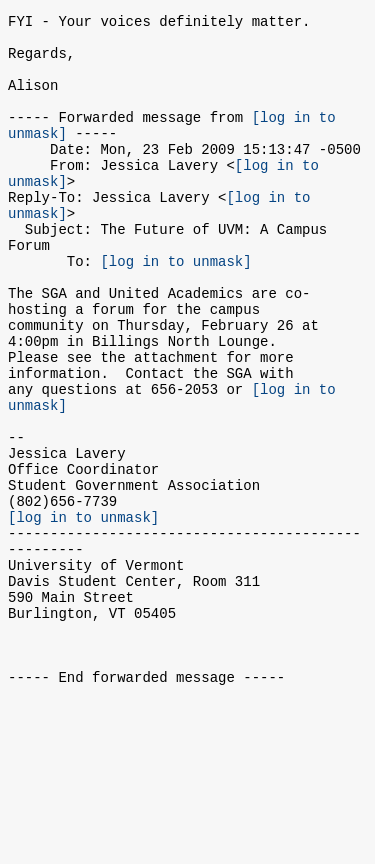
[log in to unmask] (175, 308)
